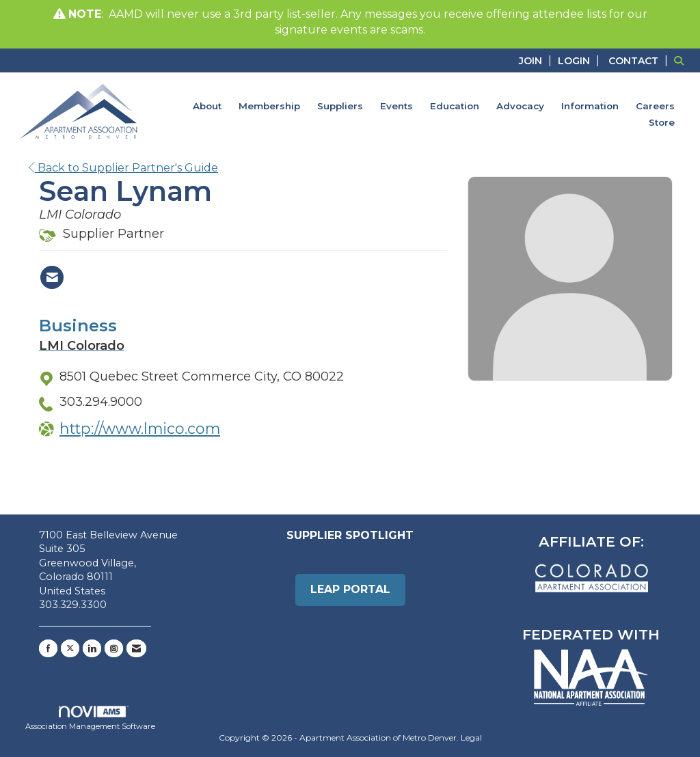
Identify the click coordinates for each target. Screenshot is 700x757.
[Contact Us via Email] (136, 648)
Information (590, 106)
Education (455, 106)
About (207, 106)
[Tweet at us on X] (70, 648)
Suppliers (340, 106)
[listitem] (537, 60)
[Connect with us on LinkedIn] (92, 648)
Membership (269, 106)
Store (662, 122)
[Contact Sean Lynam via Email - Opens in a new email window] (52, 277)
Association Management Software (90, 719)
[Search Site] (682, 60)
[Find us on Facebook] (48, 648)
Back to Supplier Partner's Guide (123, 168)
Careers (655, 106)
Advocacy (520, 106)
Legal (471, 738)
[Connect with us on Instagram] (114, 648)
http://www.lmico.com (140, 428)
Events (396, 106)
